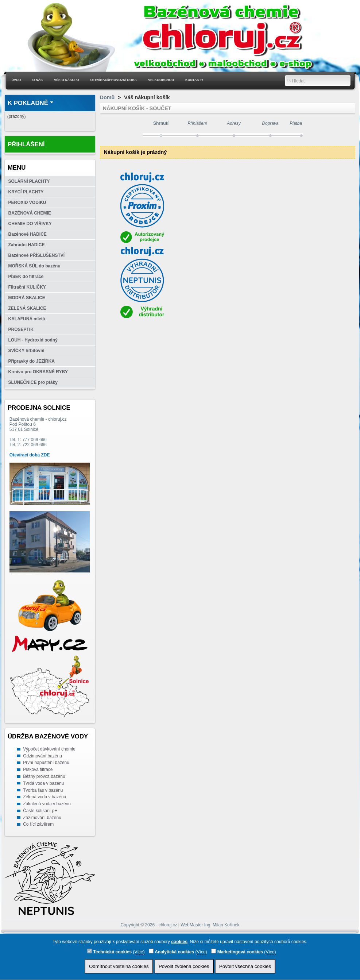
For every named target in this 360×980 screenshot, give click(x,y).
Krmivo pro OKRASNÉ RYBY (38, 372)
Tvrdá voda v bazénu (43, 783)
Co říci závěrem (38, 824)
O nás (38, 80)
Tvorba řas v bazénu (43, 790)
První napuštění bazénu (46, 763)
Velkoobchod (161, 80)
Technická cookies (109, 952)
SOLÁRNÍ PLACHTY (29, 181)
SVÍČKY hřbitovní (26, 351)
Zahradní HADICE (27, 245)
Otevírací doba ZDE (30, 455)
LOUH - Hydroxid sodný (33, 340)
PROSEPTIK (21, 329)
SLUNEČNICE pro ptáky (33, 382)
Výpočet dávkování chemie (49, 749)
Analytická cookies (171, 952)
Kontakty (194, 80)
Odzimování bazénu (42, 756)
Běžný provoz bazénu (44, 776)
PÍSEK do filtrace (26, 277)
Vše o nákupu (67, 80)
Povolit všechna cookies (245, 966)
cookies (179, 942)
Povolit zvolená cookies (184, 966)
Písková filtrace (38, 769)
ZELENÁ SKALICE (27, 308)
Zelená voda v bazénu (44, 797)
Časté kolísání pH (40, 811)
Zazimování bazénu (42, 818)
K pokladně (28, 103)
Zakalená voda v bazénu (47, 804)
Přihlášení (26, 144)
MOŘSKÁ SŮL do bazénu (34, 266)
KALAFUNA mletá (27, 319)
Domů (107, 97)
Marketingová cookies (237, 952)
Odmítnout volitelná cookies (119, 966)
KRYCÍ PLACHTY (26, 192)
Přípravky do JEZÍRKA (32, 361)
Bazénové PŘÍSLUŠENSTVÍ (37, 255)
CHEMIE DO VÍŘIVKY (30, 224)
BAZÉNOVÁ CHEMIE (30, 213)
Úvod (16, 80)
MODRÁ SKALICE (27, 298)
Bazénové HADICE (28, 234)
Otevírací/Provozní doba (114, 80)
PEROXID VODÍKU (27, 202)
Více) (140, 952)
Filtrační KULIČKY (27, 287)
